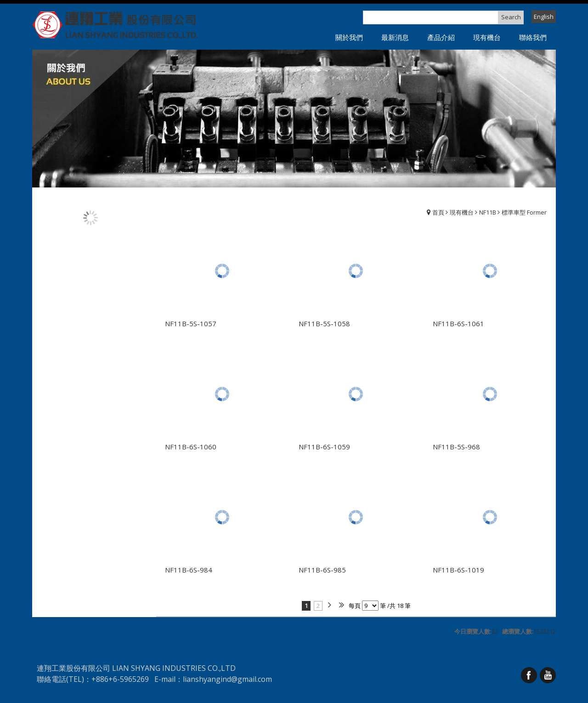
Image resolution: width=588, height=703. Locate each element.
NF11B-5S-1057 (191, 323)
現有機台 (462, 212)
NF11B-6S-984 (189, 570)
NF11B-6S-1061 (458, 323)
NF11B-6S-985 (322, 570)
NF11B (488, 212)
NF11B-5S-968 (456, 447)
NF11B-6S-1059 (324, 447)
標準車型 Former (524, 212)
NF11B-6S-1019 (458, 570)
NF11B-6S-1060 (191, 447)
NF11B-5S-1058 (324, 323)
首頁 (438, 212)
